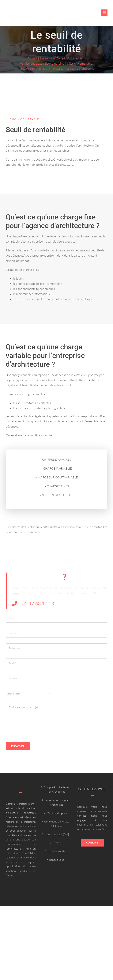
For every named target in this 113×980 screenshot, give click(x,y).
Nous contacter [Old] (57, 834)
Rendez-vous (57, 860)
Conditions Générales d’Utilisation (57, 824)
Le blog (57, 843)
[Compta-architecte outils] (31, 15)
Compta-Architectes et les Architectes (57, 789)
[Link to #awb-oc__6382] (104, 13)
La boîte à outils (57, 851)
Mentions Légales (57, 813)
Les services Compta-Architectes (57, 802)
